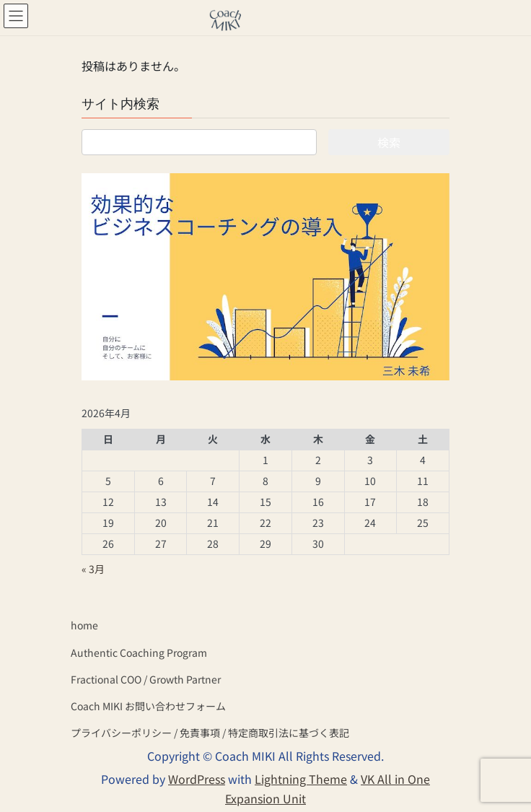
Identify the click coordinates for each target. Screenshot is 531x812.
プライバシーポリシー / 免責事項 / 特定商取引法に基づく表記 (210, 733)
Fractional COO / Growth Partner (146, 679)
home (84, 625)
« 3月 (93, 569)
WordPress (197, 779)
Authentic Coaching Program (139, 652)
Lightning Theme (301, 779)
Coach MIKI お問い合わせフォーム (148, 706)
